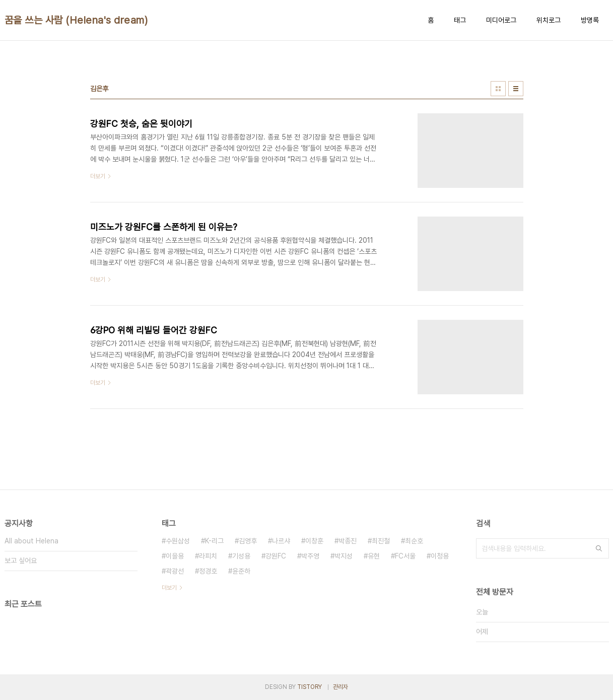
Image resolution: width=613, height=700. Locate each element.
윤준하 (241, 571)
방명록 (590, 20)
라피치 (208, 556)
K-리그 (214, 541)
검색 (599, 548)
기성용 (241, 556)
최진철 (381, 541)
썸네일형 (498, 89)
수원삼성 (178, 541)
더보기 (169, 588)
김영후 (248, 541)
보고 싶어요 (21, 561)
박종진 (348, 541)
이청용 (440, 556)
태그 (460, 20)
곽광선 (175, 571)
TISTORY (310, 687)
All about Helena (31, 541)
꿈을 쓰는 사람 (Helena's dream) (76, 20)
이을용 (175, 556)
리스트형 (516, 89)
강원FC (276, 556)
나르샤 (281, 541)
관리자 (340, 687)
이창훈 (314, 541)
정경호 (208, 571)
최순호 (414, 541)
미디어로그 (501, 20)
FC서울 (405, 556)
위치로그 (549, 20)
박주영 (310, 556)
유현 (374, 556)
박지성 (344, 556)
